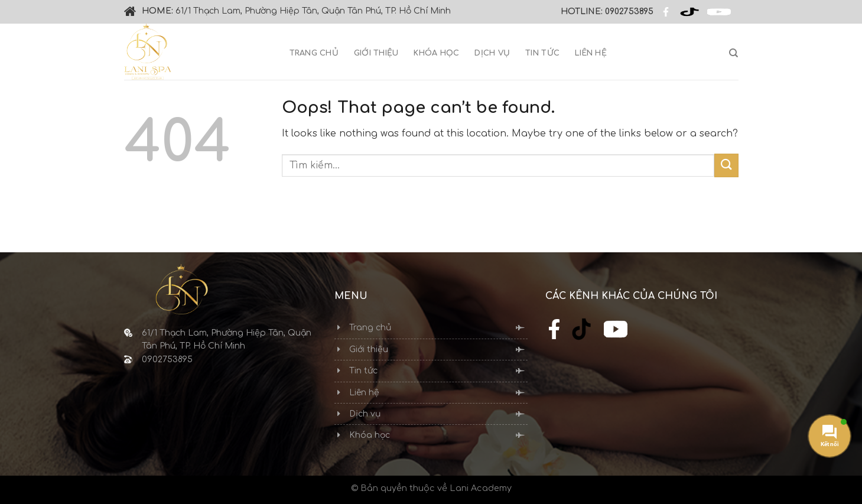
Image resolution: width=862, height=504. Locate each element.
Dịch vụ (492, 53)
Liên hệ (591, 53)
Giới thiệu (376, 53)
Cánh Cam (110, 232)
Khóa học (436, 53)
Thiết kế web (31, 232)
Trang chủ (314, 53)
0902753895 (629, 12)
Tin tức (542, 53)
